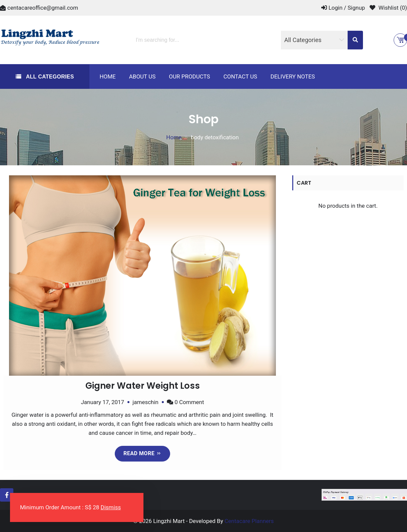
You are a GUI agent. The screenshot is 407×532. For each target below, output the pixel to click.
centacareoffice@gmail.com (43, 8)
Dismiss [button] (111, 507)
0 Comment (189, 402)
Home (107, 76)
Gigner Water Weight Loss (143, 386)
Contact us (240, 76)
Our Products (189, 76)
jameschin (145, 402)
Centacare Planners (249, 521)
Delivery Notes (293, 76)
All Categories (49, 77)
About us (142, 76)
